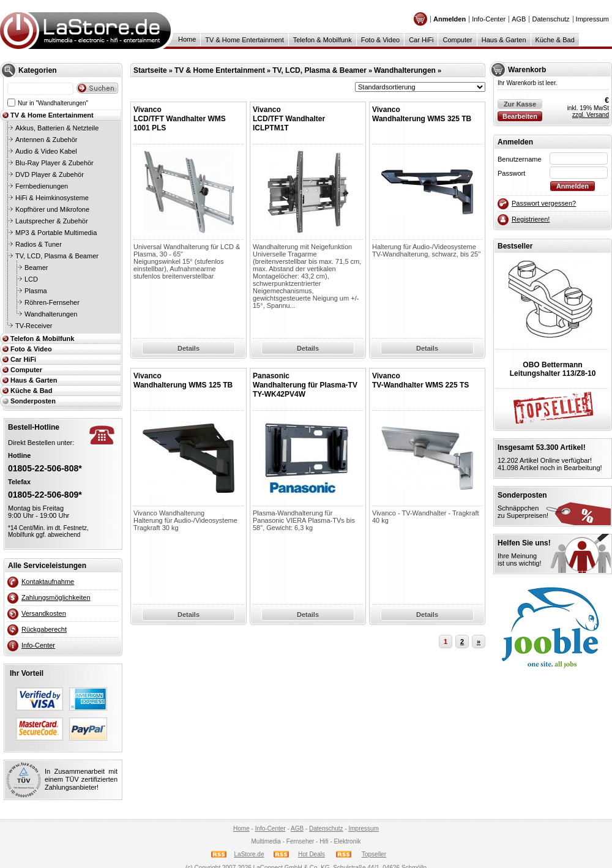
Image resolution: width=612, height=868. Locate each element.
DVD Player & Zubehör (50, 174)
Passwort (511, 173)
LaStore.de (249, 854)
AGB (519, 19)
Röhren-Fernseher (52, 302)
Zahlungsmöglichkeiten (56, 597)
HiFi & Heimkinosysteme (52, 198)
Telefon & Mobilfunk (323, 40)
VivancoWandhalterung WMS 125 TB (183, 380)
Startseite (150, 70)
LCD (31, 279)
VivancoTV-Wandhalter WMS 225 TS (420, 380)
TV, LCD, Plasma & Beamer (57, 256)
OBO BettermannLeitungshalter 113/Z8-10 (553, 369)
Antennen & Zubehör (47, 140)
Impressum (592, 19)
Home (187, 39)
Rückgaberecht (44, 629)
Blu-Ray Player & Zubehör (54, 163)
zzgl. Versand (591, 115)
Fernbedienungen (42, 186)
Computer (457, 40)
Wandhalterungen (51, 314)
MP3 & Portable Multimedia (56, 233)
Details (188, 348)
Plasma (36, 291)
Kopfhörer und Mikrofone (52, 209)
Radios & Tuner (39, 244)
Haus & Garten (504, 40)
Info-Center (489, 19)
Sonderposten (33, 401)
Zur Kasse (520, 104)
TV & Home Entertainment (244, 40)
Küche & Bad (555, 40)
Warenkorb (527, 70)
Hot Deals (312, 854)
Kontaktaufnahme (48, 582)
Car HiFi (421, 40)
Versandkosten (44, 613)
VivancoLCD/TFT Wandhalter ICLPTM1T (289, 119)
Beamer (36, 268)
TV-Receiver (34, 326)
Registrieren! (531, 219)
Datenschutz (550, 19)
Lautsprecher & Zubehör (52, 221)
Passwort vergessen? (544, 203)
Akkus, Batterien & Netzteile (57, 128)
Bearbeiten (520, 116)
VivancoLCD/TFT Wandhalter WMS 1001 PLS (180, 119)
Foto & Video (380, 40)
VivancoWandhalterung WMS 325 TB (422, 114)
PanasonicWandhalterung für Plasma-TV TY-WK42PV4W (305, 385)
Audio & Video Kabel (46, 151)
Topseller (374, 854)
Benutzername (520, 159)
